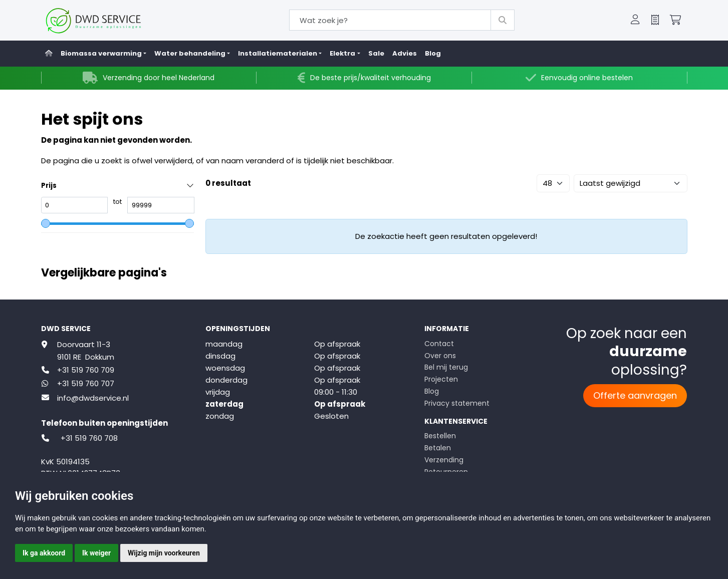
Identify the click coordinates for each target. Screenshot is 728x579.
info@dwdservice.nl (93, 398)
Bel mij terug (446, 367)
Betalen (438, 448)
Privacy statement (457, 403)
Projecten (441, 379)
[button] (635, 21)
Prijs (49, 186)
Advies (405, 53)
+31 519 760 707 (86, 383)
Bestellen (440, 436)
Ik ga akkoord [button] (44, 553)
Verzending (444, 460)
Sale (376, 53)
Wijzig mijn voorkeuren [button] (164, 553)
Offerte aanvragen (635, 395)
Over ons (440, 356)
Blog (433, 53)
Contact (439, 344)
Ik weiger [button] (96, 553)
